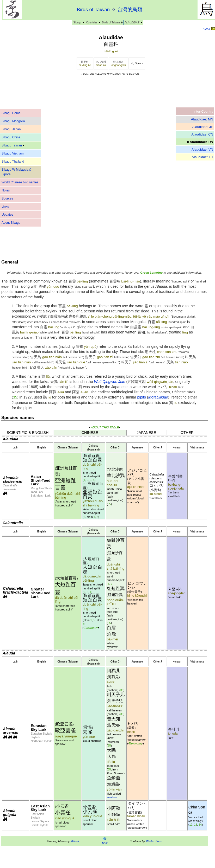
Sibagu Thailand (13, 162)
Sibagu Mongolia (13, 121)
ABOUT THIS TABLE (105, 427)
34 (200, 825)
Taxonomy (91, 628)
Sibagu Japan (11, 129)
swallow (112, 797)
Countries (92, 22)
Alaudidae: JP (203, 127)
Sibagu (77, 22)
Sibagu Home (11, 113)
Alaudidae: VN (202, 149)
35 (15, 397)
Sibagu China (11, 137)
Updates (7, 215)
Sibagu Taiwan (13, 145)
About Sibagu (11, 223)
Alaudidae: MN (202, 119)
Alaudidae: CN (202, 134)
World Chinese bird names (20, 182)
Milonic (75, 841)
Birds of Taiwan (111, 22)
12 (191, 825)
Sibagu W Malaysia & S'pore (16, 172)
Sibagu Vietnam (13, 153)
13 (195, 825)
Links (5, 207)
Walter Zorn (154, 841)
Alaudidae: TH (202, 157)
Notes (6, 190)
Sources (7, 198)
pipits (142, 397)
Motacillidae (158, 397)
